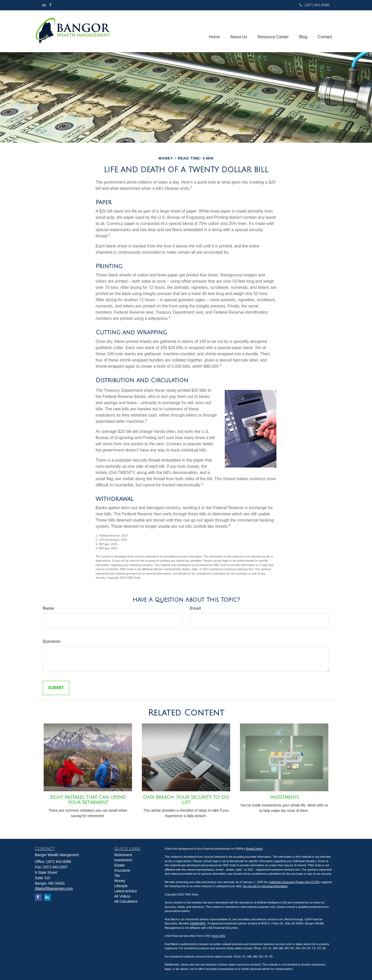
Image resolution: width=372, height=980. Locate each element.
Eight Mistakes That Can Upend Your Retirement (88, 800)
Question (52, 641)
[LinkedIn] (44, 5)
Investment (123, 860)
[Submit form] (56, 688)
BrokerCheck (254, 849)
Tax (117, 876)
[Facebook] (50, 5)
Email (195, 608)
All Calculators (126, 901)
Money (120, 881)
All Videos (122, 896)
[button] (239, 31)
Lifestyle (121, 886)
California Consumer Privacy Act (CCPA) (295, 882)
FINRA (194, 923)
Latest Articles (126, 891)
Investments (284, 797)
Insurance (122, 870)
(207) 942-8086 (314, 5)
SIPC (203, 923)
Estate (120, 865)
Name (48, 608)
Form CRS (218, 936)
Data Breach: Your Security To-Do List (186, 800)
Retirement (123, 855)
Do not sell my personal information (265, 886)
